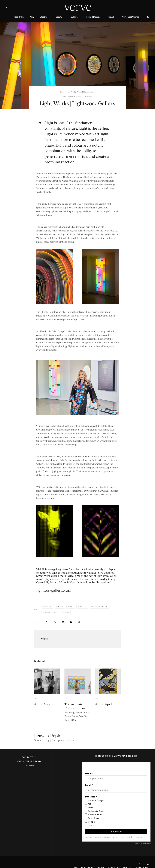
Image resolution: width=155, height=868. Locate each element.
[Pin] (63, 622)
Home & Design (93, 17)
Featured (48, 607)
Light (71, 607)
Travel (111, 17)
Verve (45, 639)
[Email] (79, 622)
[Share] (47, 622)
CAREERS (29, 766)
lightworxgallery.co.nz (53, 590)
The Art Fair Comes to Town (76, 712)
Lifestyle (43, 17)
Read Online (19, 17)
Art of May (42, 710)
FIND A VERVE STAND (29, 761)
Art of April (104, 710)
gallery (60, 607)
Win (32, 17)
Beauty (59, 17)
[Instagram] (11, 8)
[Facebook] (7, 8)
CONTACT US (29, 757)
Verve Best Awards (130, 17)
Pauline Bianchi (50, 612)
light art (83, 607)
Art (64, 97)
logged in (51, 740)
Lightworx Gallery (100, 607)
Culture (74, 17)
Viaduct (66, 612)
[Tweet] (55, 622)
